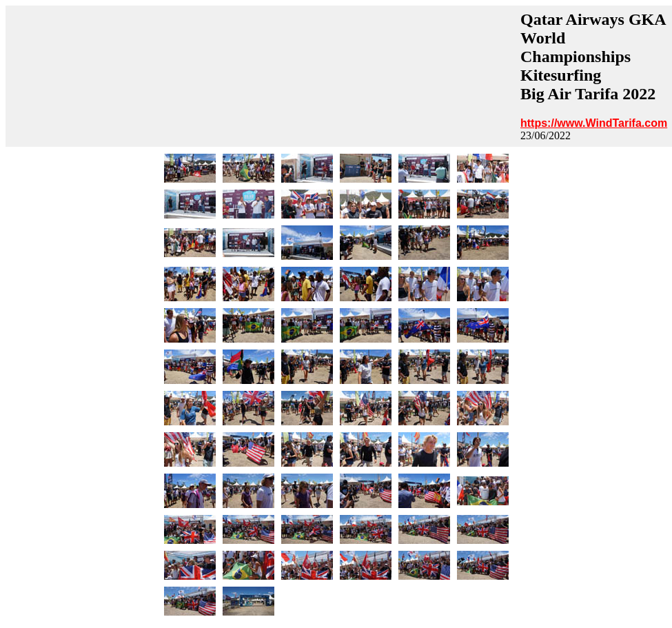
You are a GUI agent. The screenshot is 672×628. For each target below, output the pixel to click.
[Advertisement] (261, 76)
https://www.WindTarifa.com (594, 123)
